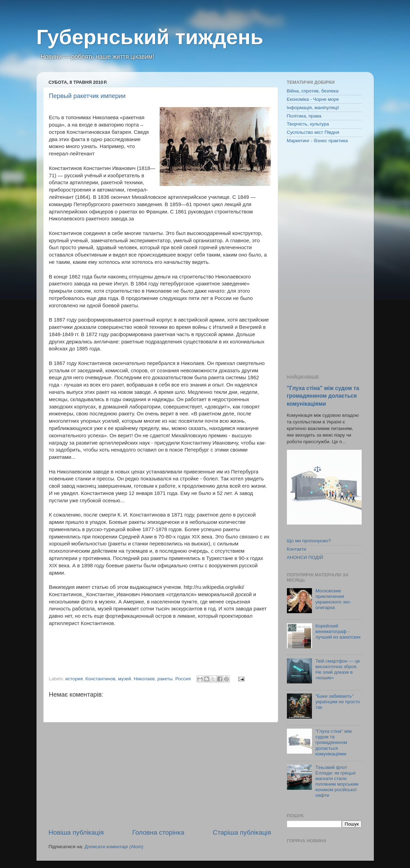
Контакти (297, 549)
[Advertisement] (160, 775)
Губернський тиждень (150, 37)
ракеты (165, 679)
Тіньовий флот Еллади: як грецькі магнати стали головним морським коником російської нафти (337, 781)
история (74, 679)
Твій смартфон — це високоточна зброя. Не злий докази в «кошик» (338, 670)
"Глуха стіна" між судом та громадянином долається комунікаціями (323, 396)
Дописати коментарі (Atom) (114, 847)
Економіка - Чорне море (313, 99)
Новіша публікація (76, 832)
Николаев (144, 679)
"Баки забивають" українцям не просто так (338, 702)
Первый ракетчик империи (87, 96)
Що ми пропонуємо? (309, 541)
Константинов (101, 679)
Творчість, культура (308, 124)
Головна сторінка (158, 832)
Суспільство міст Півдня (313, 132)
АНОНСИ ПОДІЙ (305, 557)
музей (124, 679)
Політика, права (304, 116)
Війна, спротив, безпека (313, 91)
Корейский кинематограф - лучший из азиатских (338, 631)
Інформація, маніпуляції (313, 108)
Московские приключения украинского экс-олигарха (333, 599)
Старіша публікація (242, 832)
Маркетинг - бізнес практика (317, 141)
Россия (183, 679)
